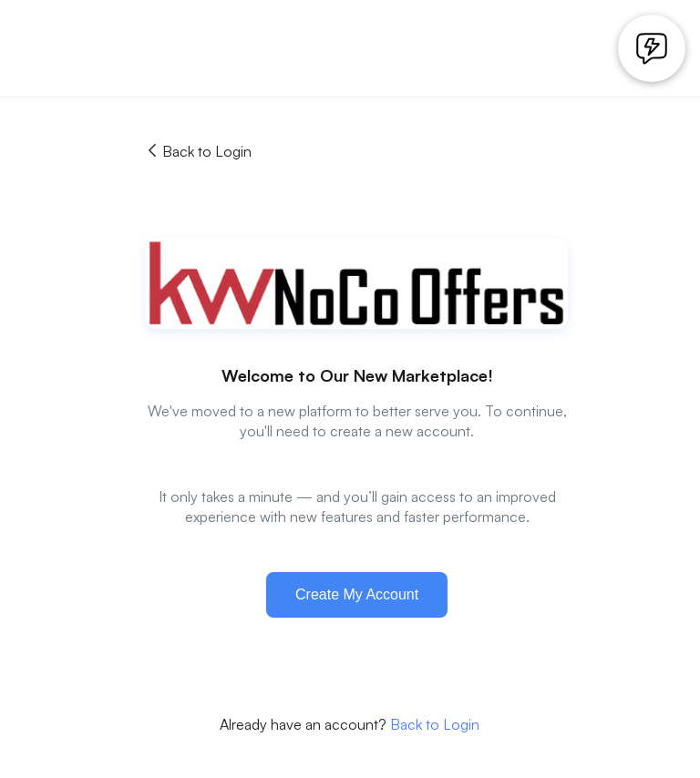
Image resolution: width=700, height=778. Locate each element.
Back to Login (199, 151)
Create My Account (357, 594)
